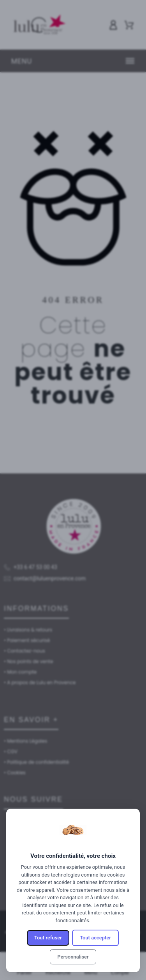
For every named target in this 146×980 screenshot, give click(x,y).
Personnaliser (73, 957)
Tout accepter (95, 938)
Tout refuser (48, 938)
